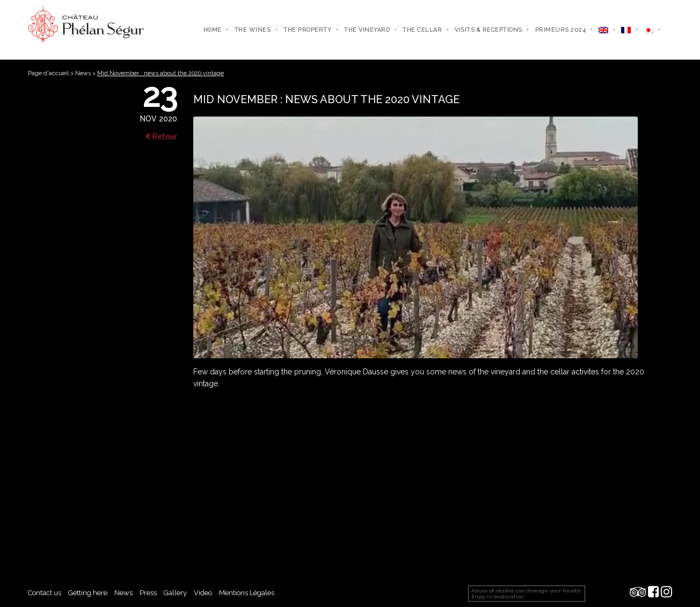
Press (148, 593)
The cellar (422, 30)
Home (213, 30)
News (83, 73)
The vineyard (367, 30)
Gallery (175, 593)
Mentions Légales (247, 593)
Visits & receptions (488, 30)
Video (203, 593)
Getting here (88, 593)
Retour (161, 136)
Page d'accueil (48, 73)
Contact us (45, 593)
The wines (253, 30)
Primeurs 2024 (561, 30)
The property (307, 30)
